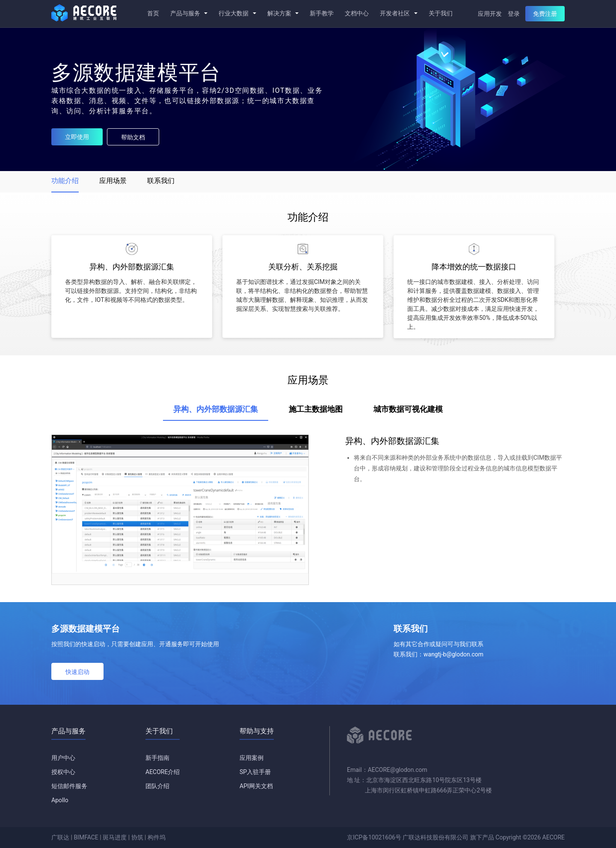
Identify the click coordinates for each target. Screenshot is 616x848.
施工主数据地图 (316, 409)
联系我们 (161, 181)
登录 (514, 14)
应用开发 (490, 14)
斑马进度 (115, 837)
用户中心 (63, 758)
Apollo (60, 800)
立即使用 (77, 137)
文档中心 (357, 13)
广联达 (60, 837)
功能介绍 (65, 181)
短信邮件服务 (69, 786)
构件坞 (157, 837)
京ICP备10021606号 (374, 837)
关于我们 (441, 13)
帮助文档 (133, 137)
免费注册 (545, 14)
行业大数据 (237, 13)
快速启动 (77, 672)
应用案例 (252, 758)
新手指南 (157, 758)
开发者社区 (398, 13)
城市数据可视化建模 (408, 409)
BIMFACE (86, 837)
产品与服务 (189, 13)
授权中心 (63, 772)
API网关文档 (256, 786)
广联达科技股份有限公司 (435, 837)
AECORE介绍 (163, 772)
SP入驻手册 (255, 772)
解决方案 (283, 13)
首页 (153, 13)
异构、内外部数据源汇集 (216, 409)
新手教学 (322, 13)
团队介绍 (157, 786)
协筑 (137, 837)
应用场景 (113, 181)
